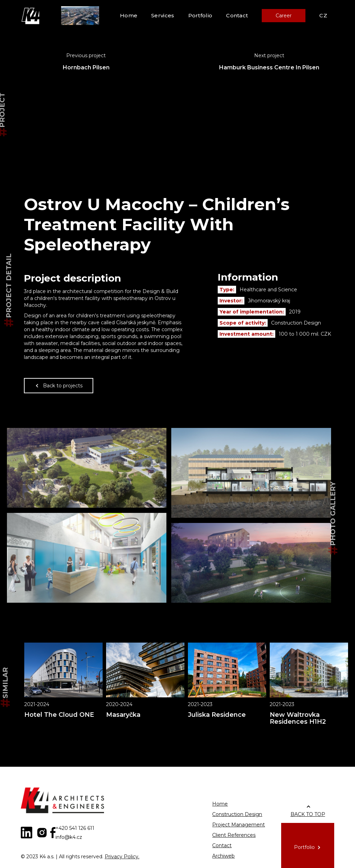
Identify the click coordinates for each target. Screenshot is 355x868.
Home (129, 15)
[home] (31, 16)
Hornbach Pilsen (86, 67)
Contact (237, 15)
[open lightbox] (87, 468)
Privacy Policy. (122, 857)
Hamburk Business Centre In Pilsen (269, 67)
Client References (234, 835)
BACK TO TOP (308, 814)
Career (284, 16)
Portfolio (200, 15)
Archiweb (223, 856)
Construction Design (237, 814)
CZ (323, 15)
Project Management (239, 825)
